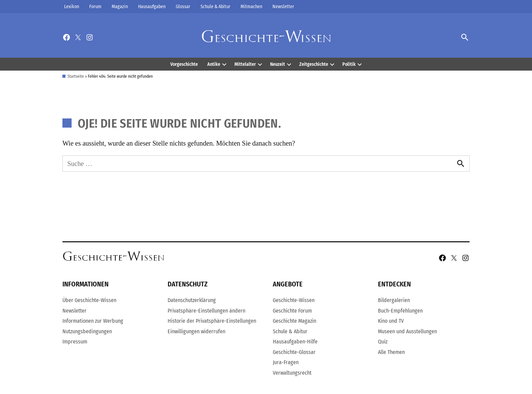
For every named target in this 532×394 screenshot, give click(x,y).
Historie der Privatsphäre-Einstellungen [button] (212, 321)
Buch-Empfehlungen (400, 311)
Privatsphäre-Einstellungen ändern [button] (206, 311)
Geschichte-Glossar (294, 352)
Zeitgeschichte (314, 64)
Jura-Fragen (286, 362)
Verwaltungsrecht (292, 373)
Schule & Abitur (215, 7)
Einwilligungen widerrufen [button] (196, 331)
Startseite (76, 76)
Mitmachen (251, 7)
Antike (214, 64)
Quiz (383, 342)
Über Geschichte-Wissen (89, 300)
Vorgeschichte (184, 64)
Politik (349, 64)
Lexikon (72, 7)
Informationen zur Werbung (93, 321)
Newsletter (283, 7)
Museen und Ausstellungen (407, 331)
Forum (95, 7)
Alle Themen (391, 352)
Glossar (183, 7)
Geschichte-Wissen (294, 300)
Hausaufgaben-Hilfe (295, 342)
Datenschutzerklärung (192, 300)
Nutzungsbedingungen (87, 331)
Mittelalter (245, 64)
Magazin (120, 7)
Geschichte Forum (292, 311)
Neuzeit (278, 64)
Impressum (75, 342)
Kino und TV (391, 321)
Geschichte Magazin (294, 321)
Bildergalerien (394, 300)
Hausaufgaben (152, 7)
